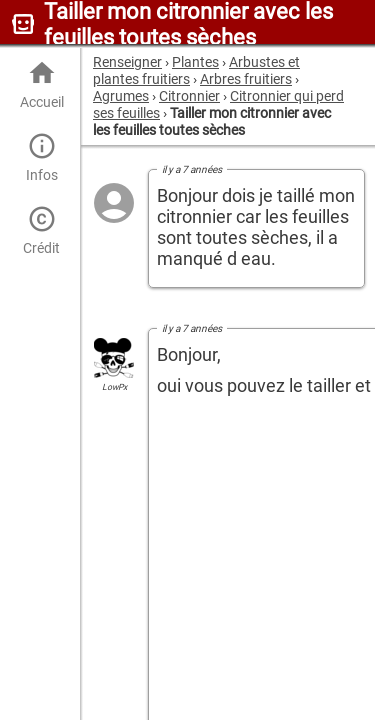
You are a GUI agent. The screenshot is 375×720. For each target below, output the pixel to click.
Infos (41, 157)
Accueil (41, 84)
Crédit (41, 230)
